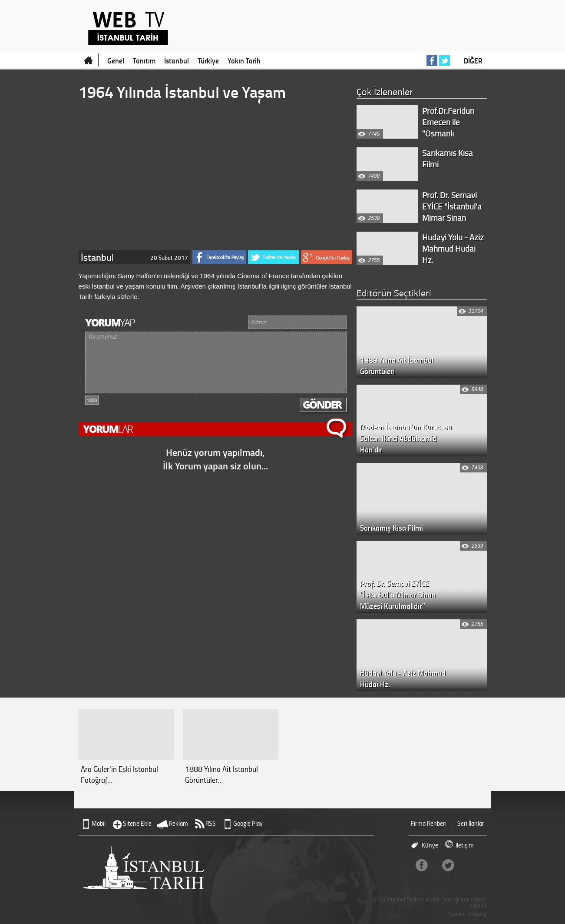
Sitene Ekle (137, 823)
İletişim (465, 845)
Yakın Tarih (244, 60)
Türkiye (208, 60)
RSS (211, 823)
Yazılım (456, 914)
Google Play (248, 823)
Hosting (478, 914)
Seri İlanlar (471, 823)
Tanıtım (144, 60)
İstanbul (177, 60)
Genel (116, 60)
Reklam (178, 823)
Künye (430, 845)
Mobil (99, 823)
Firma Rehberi (429, 823)
